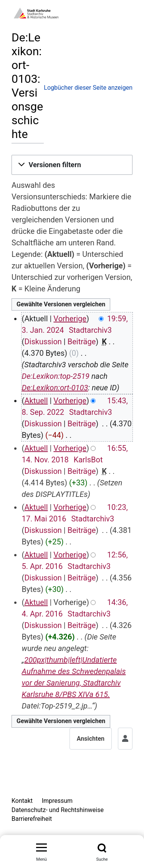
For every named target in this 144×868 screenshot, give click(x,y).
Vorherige (70, 319)
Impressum (57, 801)
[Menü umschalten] (41, 848)
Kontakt (22, 801)
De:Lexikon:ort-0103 (55, 388)
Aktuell (36, 401)
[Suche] (102, 848)
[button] (72, 165)
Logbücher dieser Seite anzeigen (88, 88)
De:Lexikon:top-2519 (56, 376)
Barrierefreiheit (32, 819)
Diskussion (43, 342)
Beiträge (82, 342)
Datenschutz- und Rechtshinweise (58, 810)
